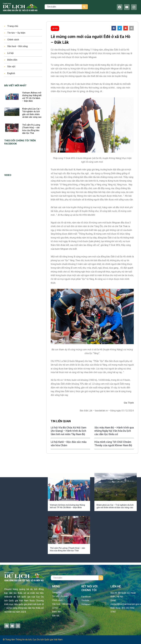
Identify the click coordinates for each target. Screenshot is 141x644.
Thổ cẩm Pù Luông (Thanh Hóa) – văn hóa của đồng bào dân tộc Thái (31, 129)
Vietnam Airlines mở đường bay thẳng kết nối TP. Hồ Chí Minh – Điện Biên (32, 97)
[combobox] (63, 7)
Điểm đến (12, 60)
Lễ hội (11, 53)
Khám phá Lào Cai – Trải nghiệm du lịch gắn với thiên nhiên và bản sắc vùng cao (32, 113)
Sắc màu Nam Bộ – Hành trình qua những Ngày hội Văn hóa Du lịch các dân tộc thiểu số (114, 431)
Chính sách (13, 40)
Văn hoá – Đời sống (18, 46)
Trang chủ (13, 26)
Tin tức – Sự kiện (16, 33)
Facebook (86, 597)
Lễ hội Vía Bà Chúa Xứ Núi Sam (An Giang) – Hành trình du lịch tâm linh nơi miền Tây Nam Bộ (69, 431)
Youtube (85, 600)
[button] (114, 28)
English (11, 73)
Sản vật (11, 66)
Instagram (86, 604)
